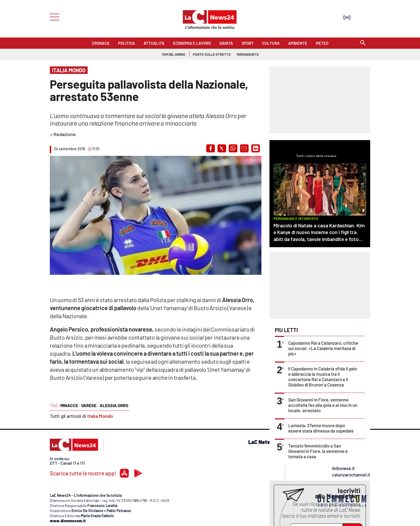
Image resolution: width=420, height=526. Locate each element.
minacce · (70, 405)
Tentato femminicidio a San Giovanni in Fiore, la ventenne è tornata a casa (318, 451)
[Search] (363, 43)
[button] (211, 148)
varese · (90, 405)
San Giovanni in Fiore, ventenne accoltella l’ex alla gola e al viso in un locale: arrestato (323, 405)
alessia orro (114, 405)
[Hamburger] (53, 16)
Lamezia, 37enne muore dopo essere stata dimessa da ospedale (321, 428)
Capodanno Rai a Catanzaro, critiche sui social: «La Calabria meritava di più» (323, 348)
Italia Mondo (100, 416)
